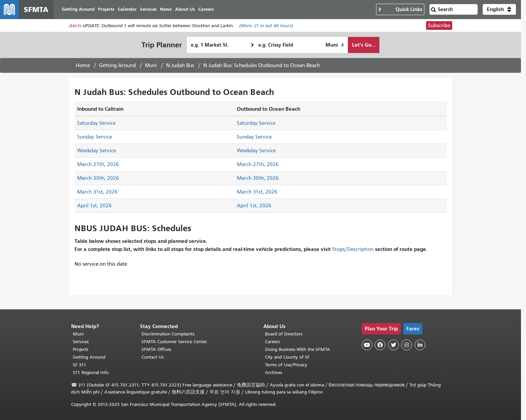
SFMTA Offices (156, 349)
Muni (151, 65)
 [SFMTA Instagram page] (407, 345)
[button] (499, 9)
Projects (81, 349)
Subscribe (439, 25)
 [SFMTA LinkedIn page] (420, 345)
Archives (274, 373)
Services (81, 342)
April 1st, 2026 (94, 206)
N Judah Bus (180, 65)
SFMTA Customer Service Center (174, 342)
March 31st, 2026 (97, 192)
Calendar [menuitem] (127, 9)
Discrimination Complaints (168, 334)
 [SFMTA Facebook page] (380, 345)
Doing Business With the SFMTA (298, 349)
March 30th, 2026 (98, 178)
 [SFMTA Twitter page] (393, 345)
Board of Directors (284, 334)
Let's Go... (364, 45)
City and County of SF (287, 357)
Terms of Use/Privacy (286, 365)
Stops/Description (353, 249)
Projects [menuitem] (106, 9)
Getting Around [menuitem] (78, 9)
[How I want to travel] (335, 45)
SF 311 (80, 365)
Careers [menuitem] (206, 9)
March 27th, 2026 (98, 164)
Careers (272, 342)
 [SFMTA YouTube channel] (367, 345)
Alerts (75, 26)
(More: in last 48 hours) (266, 26)
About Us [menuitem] (185, 9)
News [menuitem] (166, 9)
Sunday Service (95, 137)
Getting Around (117, 65)
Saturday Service (96, 123)
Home (83, 65)
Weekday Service (97, 151)
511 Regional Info (91, 373)
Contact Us (153, 357)
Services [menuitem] (148, 9)
